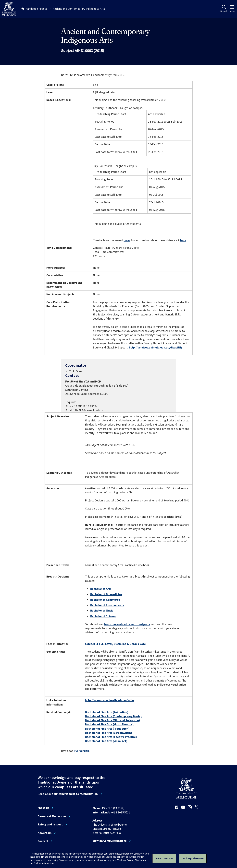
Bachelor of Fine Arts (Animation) (107, 712)
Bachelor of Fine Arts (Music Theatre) (109, 724)
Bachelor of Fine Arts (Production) (107, 729)
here (127, 240)
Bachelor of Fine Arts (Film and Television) (112, 720)
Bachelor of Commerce (105, 600)
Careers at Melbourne (52, 816)
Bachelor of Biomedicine (106, 594)
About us (43, 808)
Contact (43, 841)
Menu (232, 9)
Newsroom (45, 833)
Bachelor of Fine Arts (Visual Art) (106, 741)
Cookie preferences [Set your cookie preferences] (193, 858)
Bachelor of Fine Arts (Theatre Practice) (111, 737)
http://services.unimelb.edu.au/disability (156, 347)
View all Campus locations (109, 841)
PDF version (81, 751)
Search (224, 9)
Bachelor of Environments (107, 605)
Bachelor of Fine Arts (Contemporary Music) (113, 716)
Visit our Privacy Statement (132, 860)
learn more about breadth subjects (127, 624)
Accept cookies (164, 858)
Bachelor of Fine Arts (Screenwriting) (109, 733)
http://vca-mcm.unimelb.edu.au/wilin (109, 700)
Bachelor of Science (103, 616)
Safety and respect (50, 824)
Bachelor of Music (102, 610)
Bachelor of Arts (101, 589)
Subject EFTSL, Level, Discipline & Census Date (115, 644)
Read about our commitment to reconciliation (68, 794)
